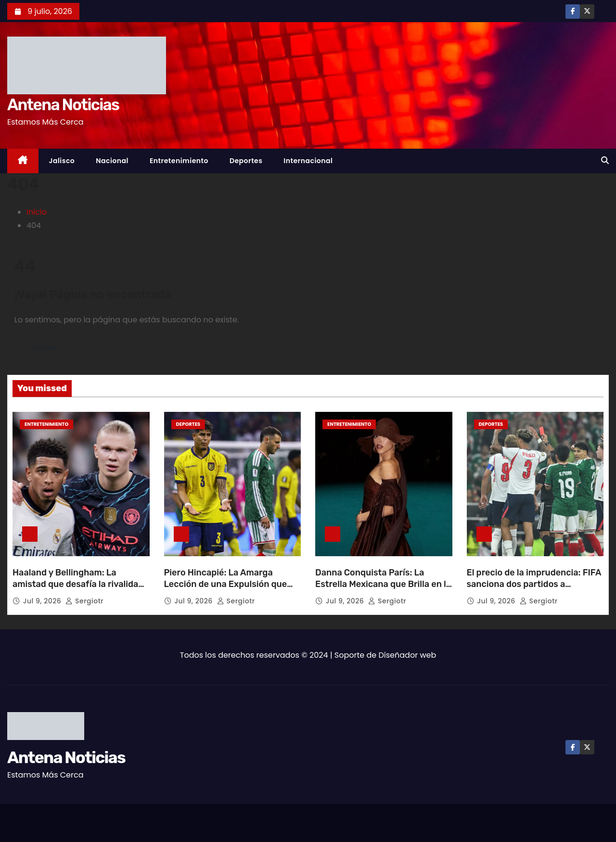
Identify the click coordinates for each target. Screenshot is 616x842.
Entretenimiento (179, 161)
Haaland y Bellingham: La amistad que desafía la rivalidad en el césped (78, 584)
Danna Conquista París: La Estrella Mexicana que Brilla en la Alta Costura (383, 584)
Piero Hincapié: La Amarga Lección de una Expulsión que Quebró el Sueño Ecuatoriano (226, 584)
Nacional (112, 161)
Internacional (308, 161)
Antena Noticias (63, 105)
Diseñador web (408, 655)
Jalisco (62, 161)
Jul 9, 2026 (43, 601)
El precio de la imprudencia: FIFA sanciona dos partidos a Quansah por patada (534, 584)
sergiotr (84, 601)
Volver (45, 347)
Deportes (246, 161)
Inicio (37, 212)
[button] (605, 160)
